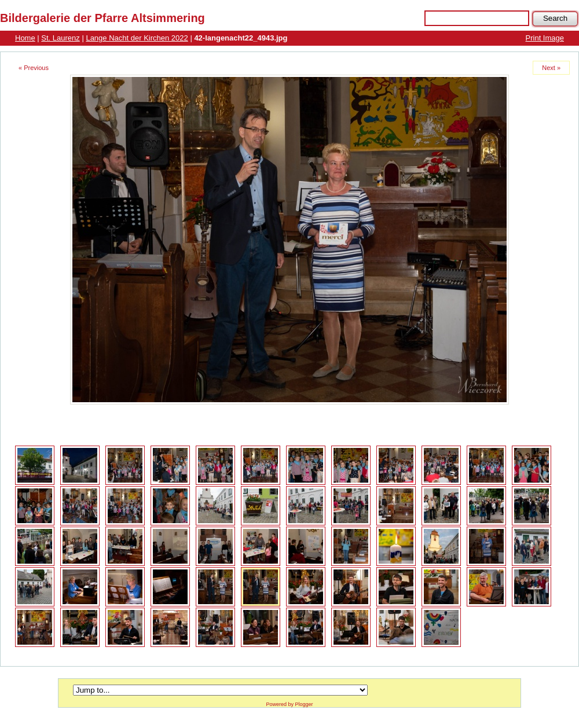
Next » (551, 68)
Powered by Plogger (289, 704)
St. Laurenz (61, 38)
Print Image (545, 38)
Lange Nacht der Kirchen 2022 (137, 38)
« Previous (34, 68)
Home (25, 38)
